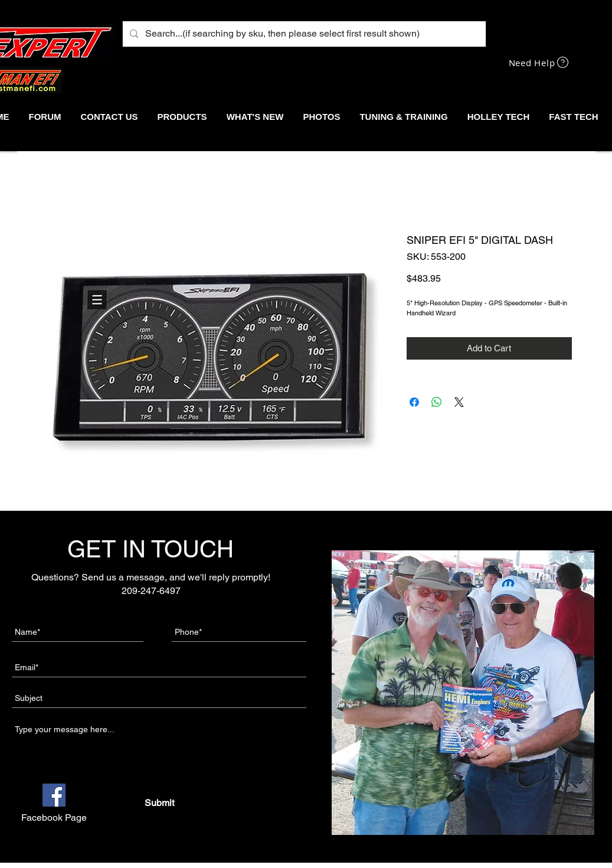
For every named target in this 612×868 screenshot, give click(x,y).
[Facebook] (54, 795)
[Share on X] (459, 402)
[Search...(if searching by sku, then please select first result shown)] (303, 34)
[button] (182, 117)
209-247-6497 (151, 591)
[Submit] (159, 803)
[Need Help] (540, 62)
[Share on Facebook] (414, 402)
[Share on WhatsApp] (437, 402)
